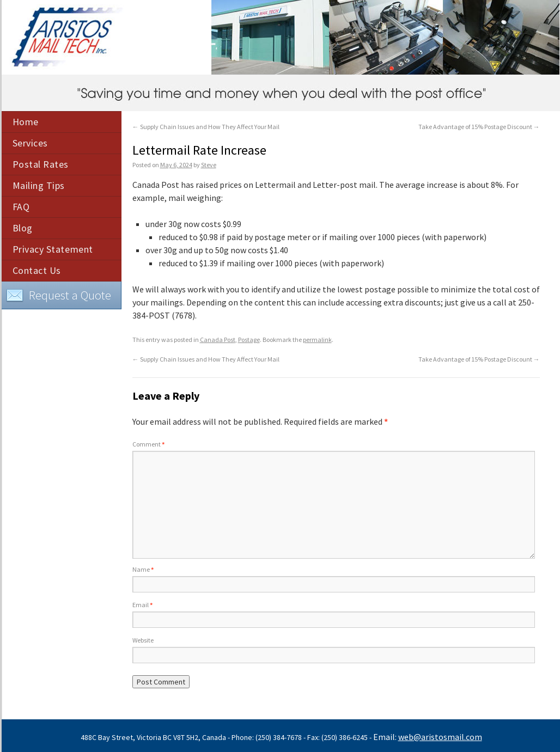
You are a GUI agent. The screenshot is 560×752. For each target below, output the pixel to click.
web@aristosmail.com (440, 737)
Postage (249, 340)
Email (142, 605)
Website (143, 640)
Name (143, 569)
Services (30, 143)
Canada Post (218, 340)
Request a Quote (59, 296)
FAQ (21, 207)
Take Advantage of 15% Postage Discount (479, 127)
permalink (317, 340)
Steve (209, 165)
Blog (23, 228)
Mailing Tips (39, 185)
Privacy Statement (53, 249)
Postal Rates (41, 164)
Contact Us (37, 270)
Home (26, 122)
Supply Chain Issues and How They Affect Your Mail (206, 127)
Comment (148, 444)
